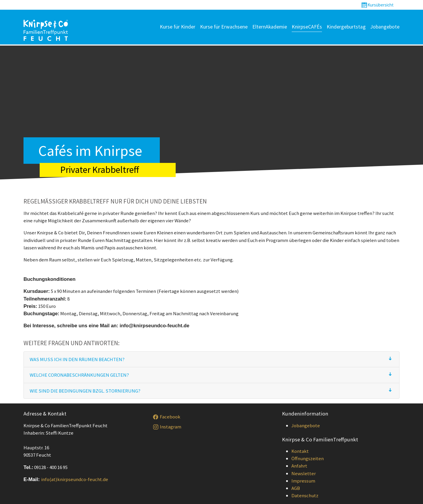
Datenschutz (305, 495)
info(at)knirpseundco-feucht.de (75, 479)
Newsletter (304, 473)
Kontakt (300, 451)
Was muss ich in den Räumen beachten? (77, 359)
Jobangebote (306, 425)
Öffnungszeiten (308, 458)
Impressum (303, 481)
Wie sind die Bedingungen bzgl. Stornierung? (85, 391)
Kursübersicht (381, 5)
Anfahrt (299, 466)
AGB (296, 488)
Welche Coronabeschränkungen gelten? (79, 375)
